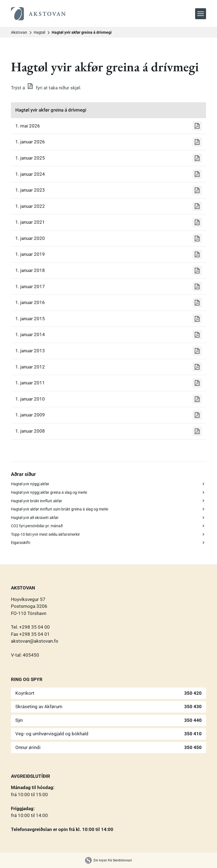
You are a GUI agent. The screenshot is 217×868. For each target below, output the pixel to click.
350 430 (193, 707)
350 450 (193, 747)
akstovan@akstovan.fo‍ (35, 641)
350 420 (193, 693)
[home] (38, 14)
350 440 (193, 720)
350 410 (193, 734)
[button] (201, 14)
